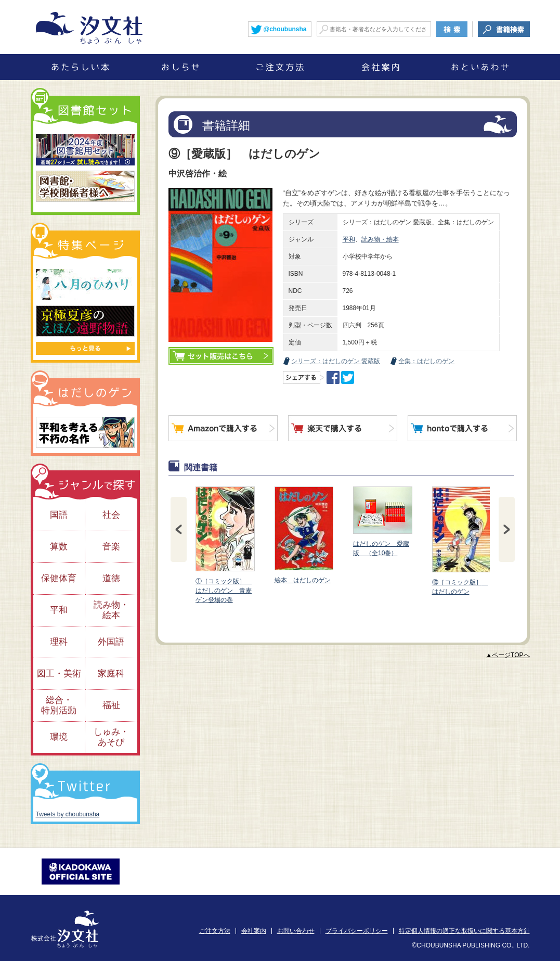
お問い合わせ (296, 931)
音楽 (111, 547)
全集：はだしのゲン (426, 361)
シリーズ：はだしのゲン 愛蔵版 (336, 361)
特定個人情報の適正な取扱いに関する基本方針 (464, 931)
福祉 (111, 705)
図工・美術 (59, 674)
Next (507, 529)
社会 (111, 515)
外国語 (111, 642)
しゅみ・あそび (111, 737)
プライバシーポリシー (357, 931)
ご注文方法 (215, 931)
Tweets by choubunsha (68, 814)
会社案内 (254, 931)
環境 (59, 737)
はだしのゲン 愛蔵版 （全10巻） (382, 522)
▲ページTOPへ (507, 655)
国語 (59, 515)
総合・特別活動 (59, 705)
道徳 (111, 578)
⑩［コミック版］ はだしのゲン (461, 541)
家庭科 (111, 674)
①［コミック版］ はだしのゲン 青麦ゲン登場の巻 (225, 545)
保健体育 (59, 578)
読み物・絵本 (380, 239)
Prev (179, 529)
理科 (59, 642)
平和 (349, 239)
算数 (59, 547)
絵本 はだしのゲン (303, 535)
